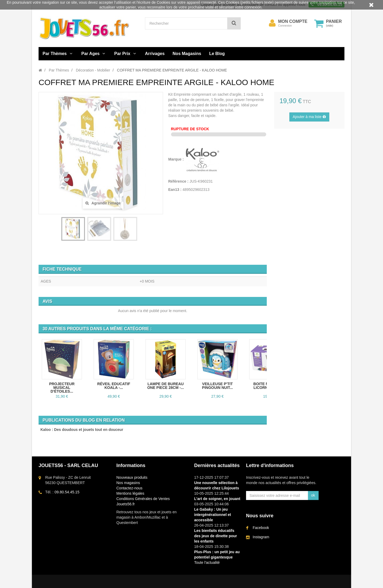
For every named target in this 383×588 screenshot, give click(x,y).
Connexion (285, 26)
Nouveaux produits (132, 477)
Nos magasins (128, 483)
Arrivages (155, 54)
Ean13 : (175, 190)
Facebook (261, 528)
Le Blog (217, 54)
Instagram (261, 537)
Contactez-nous (130, 488)
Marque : (177, 159)
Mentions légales (130, 493)
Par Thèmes (55, 54)
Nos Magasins (187, 54)
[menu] (272, 23)
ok (313, 495)
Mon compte (293, 22)
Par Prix (122, 54)
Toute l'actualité (207, 562)
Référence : (178, 181)
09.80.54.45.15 (67, 492)
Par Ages (91, 54)
